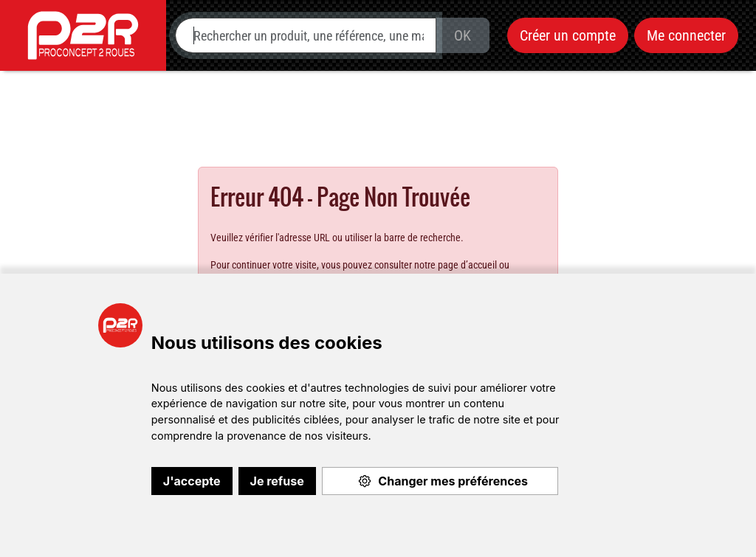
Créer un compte (568, 35)
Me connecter (686, 35)
